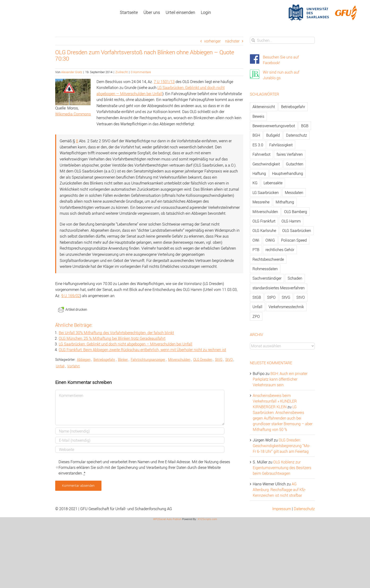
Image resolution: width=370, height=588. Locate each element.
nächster (232, 41)
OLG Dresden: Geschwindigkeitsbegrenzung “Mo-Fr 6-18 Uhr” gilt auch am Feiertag (282, 446)
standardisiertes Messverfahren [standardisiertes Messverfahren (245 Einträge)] (279, 288)
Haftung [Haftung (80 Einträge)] (259, 173)
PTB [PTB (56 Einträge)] (256, 250)
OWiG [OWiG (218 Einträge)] (270, 240)
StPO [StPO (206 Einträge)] (271, 297)
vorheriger (212, 41)
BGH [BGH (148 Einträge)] (256, 135)
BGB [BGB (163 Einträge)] (305, 126)
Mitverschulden (179, 359)
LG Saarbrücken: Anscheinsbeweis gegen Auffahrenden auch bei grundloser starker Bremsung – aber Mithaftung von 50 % (283, 418)
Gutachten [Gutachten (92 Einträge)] (295, 164)
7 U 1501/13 (164, 82)
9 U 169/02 (71, 296)
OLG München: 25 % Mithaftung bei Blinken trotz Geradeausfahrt (112, 338)
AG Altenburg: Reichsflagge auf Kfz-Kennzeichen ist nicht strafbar (279, 490)
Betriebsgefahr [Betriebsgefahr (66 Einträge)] (293, 107)
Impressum (282, 509)
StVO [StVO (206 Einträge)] (301, 297)
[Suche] (253, 40)
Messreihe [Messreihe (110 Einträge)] (261, 202)
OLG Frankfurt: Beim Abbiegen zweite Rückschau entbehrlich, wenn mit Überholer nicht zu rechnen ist (142, 350)
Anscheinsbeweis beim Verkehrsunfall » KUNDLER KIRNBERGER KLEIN (275, 401)
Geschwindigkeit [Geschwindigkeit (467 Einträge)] (266, 164)
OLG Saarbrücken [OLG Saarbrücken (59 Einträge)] (297, 231)
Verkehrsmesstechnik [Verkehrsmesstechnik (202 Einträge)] (286, 307)
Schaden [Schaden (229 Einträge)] (295, 278)
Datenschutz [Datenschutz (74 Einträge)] (296, 135)
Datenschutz (304, 509)
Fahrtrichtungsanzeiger (148, 359)
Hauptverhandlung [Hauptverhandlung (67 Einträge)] (288, 173)
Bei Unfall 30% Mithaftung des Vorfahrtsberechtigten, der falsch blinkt (116, 333)
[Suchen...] (282, 40)
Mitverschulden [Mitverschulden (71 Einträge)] (265, 212)
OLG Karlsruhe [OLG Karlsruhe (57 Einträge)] (264, 231)
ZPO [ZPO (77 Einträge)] (256, 316)
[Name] (140, 431)
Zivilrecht (122, 72)
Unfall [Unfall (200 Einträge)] (257, 307)
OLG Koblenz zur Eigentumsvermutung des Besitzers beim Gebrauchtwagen (282, 468)
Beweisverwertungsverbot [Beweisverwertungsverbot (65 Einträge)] (274, 126)
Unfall (60, 366)
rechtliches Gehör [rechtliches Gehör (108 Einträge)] (280, 250)
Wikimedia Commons (73, 114)
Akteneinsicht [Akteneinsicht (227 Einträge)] (264, 107)
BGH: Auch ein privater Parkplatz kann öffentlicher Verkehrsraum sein (280, 379)
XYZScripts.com (207, 519)
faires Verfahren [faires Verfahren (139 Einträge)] (290, 154)
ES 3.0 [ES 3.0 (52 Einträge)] (258, 145)
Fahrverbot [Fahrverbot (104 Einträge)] (261, 154)
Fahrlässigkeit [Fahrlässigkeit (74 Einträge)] (281, 145)
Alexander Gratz (72, 72)
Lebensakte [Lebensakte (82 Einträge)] (273, 183)
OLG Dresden (203, 359)
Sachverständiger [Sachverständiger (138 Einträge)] (267, 278)
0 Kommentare (141, 72)
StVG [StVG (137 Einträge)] (286, 297)
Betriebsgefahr (104, 359)
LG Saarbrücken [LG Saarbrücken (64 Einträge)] (266, 193)
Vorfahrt (74, 366)
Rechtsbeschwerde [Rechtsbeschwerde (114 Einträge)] (268, 259)
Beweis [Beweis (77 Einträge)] (258, 116)
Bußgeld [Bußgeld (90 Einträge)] (273, 135)
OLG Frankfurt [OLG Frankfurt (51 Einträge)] (264, 221)
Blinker (123, 359)
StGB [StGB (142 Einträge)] (257, 297)
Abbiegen (84, 359)
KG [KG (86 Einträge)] (255, 183)
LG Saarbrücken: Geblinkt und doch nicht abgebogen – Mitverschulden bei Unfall (126, 344)
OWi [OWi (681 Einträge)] (256, 240)
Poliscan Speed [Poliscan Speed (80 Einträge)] (294, 240)
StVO (229, 359)
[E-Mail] (140, 440)
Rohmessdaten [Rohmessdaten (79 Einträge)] (265, 269)
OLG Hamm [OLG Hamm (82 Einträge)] (291, 221)
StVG (219, 359)
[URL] (140, 449)
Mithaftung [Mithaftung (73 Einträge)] (285, 202)
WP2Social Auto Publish (167, 519)
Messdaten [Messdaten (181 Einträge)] (294, 193)
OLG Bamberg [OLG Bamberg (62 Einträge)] (296, 212)
